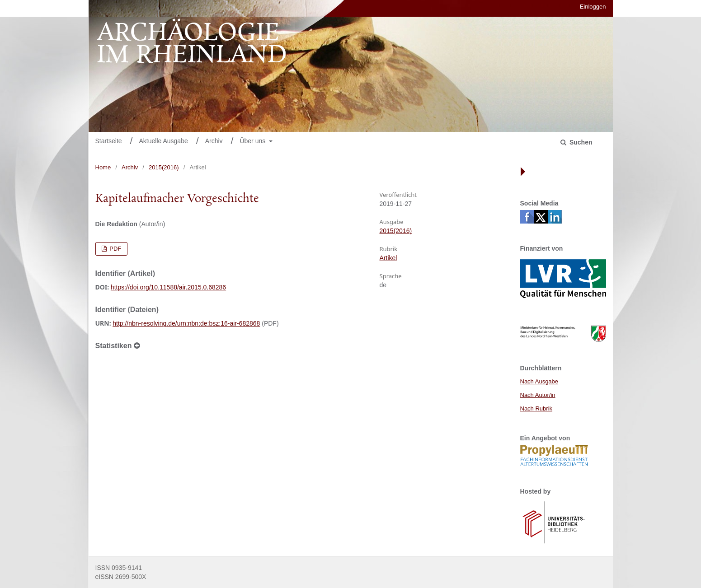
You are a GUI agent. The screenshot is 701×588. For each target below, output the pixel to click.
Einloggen (593, 7)
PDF (115, 249)
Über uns (253, 141)
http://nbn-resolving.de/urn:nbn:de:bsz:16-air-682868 (186, 323)
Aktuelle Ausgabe (164, 141)
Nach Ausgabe (539, 381)
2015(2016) (164, 167)
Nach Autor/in (538, 395)
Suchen (580, 142)
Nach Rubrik (536, 408)
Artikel (388, 258)
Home (103, 167)
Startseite (109, 141)
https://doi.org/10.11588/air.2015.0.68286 (168, 287)
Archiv (214, 141)
